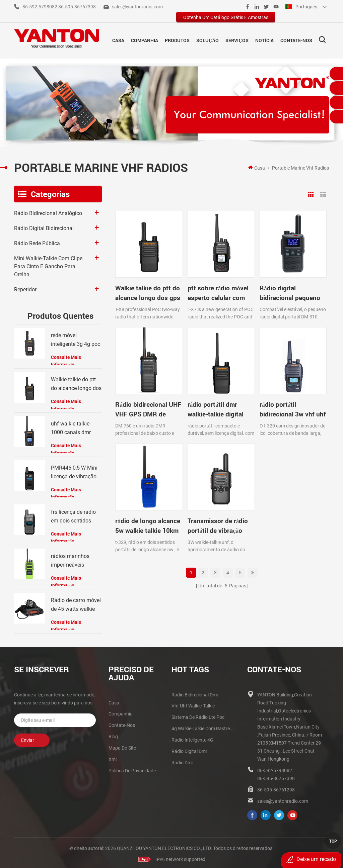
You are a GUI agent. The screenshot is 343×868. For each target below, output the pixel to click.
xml (113, 758)
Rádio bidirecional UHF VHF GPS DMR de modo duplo (297, 273)
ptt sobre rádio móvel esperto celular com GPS (190, 273)
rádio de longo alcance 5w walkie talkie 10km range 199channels (243, 371)
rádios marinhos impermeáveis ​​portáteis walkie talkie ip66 (70, 559)
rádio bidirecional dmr (195, 693)
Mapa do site (122, 746)
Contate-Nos (296, 39)
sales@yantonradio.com (137, 7)
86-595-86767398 (77, 7)
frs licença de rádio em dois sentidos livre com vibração (73, 515)
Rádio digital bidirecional (44, 227)
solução (208, 39)
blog (113, 735)
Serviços (237, 39)
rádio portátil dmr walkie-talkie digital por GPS (134, 371)
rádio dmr (182, 761)
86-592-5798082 (40, 7)
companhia (145, 39)
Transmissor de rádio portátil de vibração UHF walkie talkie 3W (298, 371)
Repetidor (25, 288)
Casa (118, 39)
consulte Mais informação (66, 359)
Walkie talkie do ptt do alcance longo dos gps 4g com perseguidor (139, 273)
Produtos (177, 39)
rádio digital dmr (189, 750)
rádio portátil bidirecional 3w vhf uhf (191, 371)
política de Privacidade (132, 769)
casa (114, 701)
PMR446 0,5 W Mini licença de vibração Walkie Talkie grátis (74, 471)
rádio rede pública (37, 242)
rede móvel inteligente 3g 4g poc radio (76, 339)
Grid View (311, 193)
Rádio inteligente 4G (192, 738)
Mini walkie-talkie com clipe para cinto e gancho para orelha (48, 265)
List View (323, 193)
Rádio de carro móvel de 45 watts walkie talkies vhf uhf (76, 604)
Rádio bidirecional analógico (48, 212)
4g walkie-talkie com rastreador (203, 727)
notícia (264, 39)
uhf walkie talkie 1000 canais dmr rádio (71, 427)
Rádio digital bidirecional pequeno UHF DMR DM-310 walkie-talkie (243, 273)
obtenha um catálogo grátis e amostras (226, 17)
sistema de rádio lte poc (198, 715)
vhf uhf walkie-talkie (193, 704)
